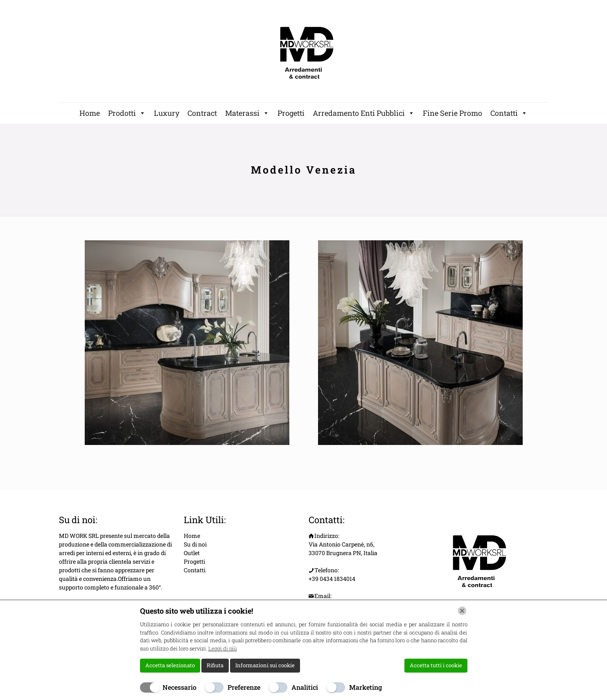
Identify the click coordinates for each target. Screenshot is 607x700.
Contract (202, 113)
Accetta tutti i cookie (436, 665)
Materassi (247, 113)
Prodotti (127, 113)
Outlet (192, 553)
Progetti (291, 113)
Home (90, 113)
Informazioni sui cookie (265, 665)
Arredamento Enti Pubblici (364, 113)
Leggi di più (223, 648)
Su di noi (195, 544)
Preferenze (244, 687)
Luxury (167, 113)
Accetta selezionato (170, 665)
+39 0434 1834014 (332, 579)
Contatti (509, 113)
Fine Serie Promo (452, 113)
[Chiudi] (462, 611)
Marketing (366, 687)
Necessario (179, 687)
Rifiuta (215, 665)
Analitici (305, 687)
